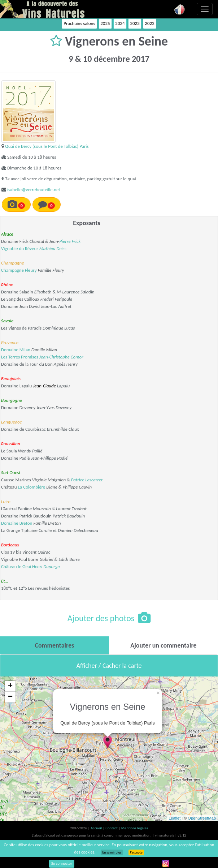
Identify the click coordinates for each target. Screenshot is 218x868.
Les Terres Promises (20, 357)
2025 (105, 23)
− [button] (10, 697)
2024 (120, 23)
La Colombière (32, 487)
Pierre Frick (70, 241)
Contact (112, 828)
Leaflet (175, 818)
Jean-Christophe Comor (61, 357)
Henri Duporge (46, 566)
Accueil (97, 828)
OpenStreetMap (202, 818)
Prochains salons (79, 23)
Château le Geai (16, 566)
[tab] (54, 645)
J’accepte (136, 852)
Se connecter (62, 863)
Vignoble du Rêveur (20, 248)
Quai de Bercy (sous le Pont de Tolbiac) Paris (47, 146)
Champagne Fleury (19, 270)
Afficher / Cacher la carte (109, 666)
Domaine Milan (16, 350)
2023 (135, 23)
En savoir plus (112, 852)
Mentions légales (135, 828)
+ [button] (10, 686)
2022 (149, 23)
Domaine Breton (17, 523)
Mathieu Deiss (53, 248)
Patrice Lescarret (87, 480)
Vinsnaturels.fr (45, 9)
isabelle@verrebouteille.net (34, 190)
